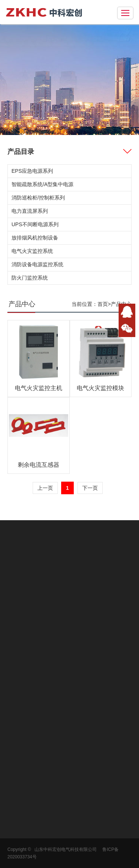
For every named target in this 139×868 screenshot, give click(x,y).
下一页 (90, 488)
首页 (103, 304)
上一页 (45, 488)
